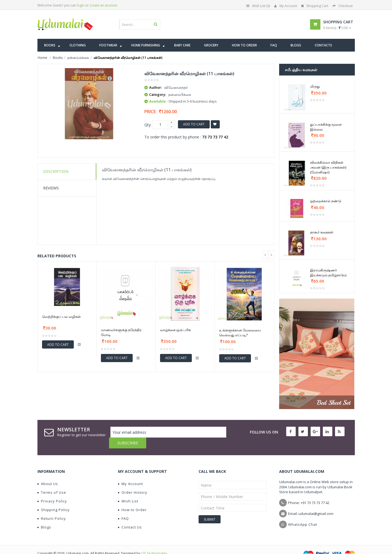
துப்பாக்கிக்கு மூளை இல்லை (326, 127)
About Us (48, 473)
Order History (133, 482)
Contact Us (130, 516)
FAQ (123, 508)
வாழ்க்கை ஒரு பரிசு (175, 330)
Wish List (128, 490)
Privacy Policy (52, 490)
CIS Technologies (154, 542)
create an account (103, 5)
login (81, 5)
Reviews (51, 188)
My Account (286, 6)
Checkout (343, 6)
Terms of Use (52, 482)
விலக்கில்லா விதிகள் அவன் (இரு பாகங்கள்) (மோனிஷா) (328, 167)
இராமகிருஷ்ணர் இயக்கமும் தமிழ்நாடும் (328, 273)
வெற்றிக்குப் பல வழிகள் (61, 316)
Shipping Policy (54, 499)
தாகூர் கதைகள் (322, 232)
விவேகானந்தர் (176, 87)
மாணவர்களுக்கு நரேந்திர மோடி (121, 332)
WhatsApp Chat (303, 514)
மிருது (315, 86)
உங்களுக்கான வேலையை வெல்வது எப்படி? (240, 333)
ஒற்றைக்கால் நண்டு (326, 201)
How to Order (132, 499)
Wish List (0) (258, 6)
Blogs (44, 516)
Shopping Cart (315, 6)
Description (56, 171)
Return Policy (52, 508)
